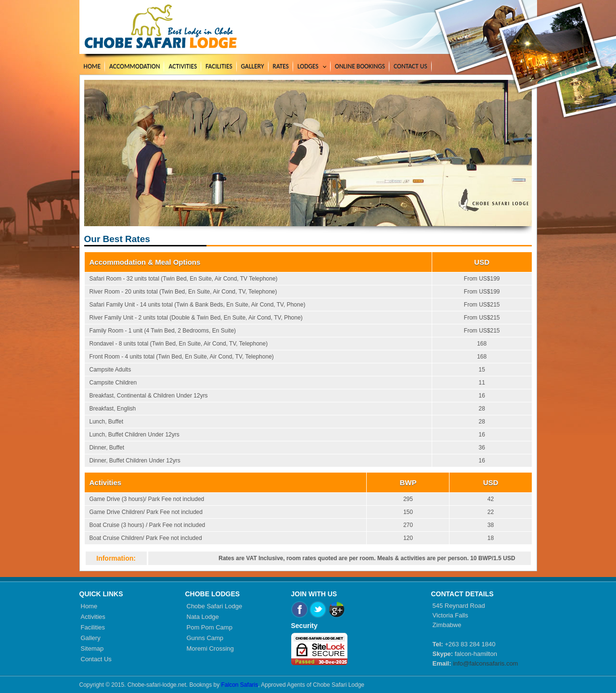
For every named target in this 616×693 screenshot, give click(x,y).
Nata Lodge (203, 617)
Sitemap (92, 648)
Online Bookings (360, 66)
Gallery (253, 66)
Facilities (219, 66)
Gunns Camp (205, 638)
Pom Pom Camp (210, 627)
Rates (281, 66)
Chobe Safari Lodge (215, 606)
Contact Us (411, 66)
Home (92, 66)
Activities (183, 66)
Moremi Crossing (210, 648)
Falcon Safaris (240, 685)
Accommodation (135, 66)
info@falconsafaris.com (485, 663)
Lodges (308, 66)
